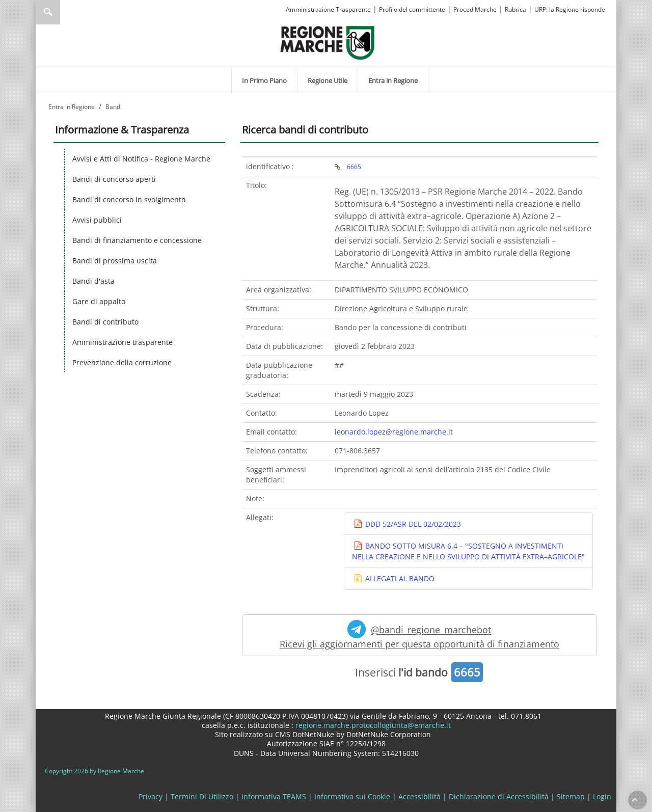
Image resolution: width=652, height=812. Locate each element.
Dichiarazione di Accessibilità (499, 796)
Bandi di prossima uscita (115, 261)
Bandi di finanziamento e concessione (137, 240)
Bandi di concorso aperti (114, 179)
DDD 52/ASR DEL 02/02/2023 (412, 524)
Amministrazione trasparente (123, 342)
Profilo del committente (412, 9)
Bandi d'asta (93, 281)
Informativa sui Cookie (352, 796)
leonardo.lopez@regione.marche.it (394, 432)
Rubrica (515, 9)
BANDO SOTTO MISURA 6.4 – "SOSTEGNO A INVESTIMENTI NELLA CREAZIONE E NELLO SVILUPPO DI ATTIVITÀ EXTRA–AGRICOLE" (468, 551)
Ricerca (48, 12)
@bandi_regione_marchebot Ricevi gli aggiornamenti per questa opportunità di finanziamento (419, 635)
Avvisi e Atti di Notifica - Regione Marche (141, 159)
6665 (354, 167)
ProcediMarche (475, 9)
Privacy (151, 796)
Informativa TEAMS (274, 796)
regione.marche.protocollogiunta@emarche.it (372, 725)
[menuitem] (264, 80)
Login (602, 796)
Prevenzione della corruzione (122, 362)
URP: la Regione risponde (570, 9)
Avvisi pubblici (97, 220)
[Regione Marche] (328, 42)
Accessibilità (419, 796)
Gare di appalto (99, 301)
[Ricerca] (67, 12)
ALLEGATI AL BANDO (399, 578)
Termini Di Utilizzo (202, 796)
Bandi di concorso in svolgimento (129, 199)
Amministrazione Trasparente (328, 9)
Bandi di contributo (105, 322)
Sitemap (571, 796)
